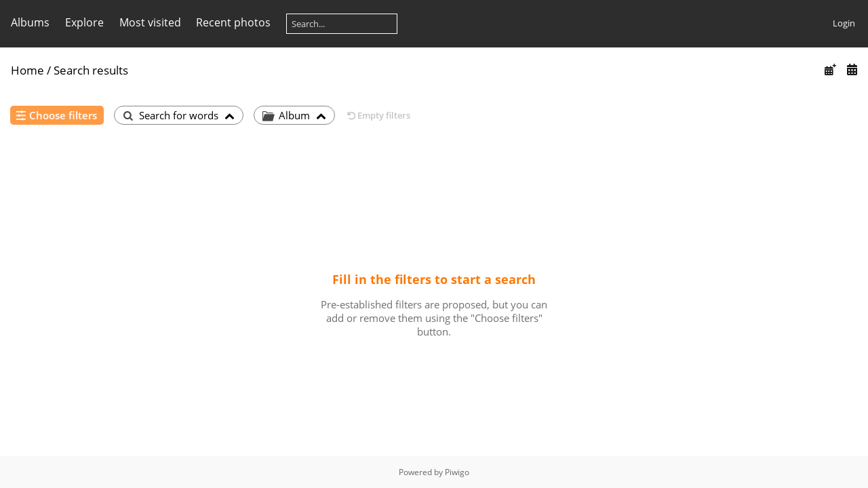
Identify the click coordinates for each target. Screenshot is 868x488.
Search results (91, 70)
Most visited (150, 22)
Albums (30, 22)
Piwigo (457, 472)
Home (27, 70)
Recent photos (233, 22)
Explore (84, 22)
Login (844, 23)
